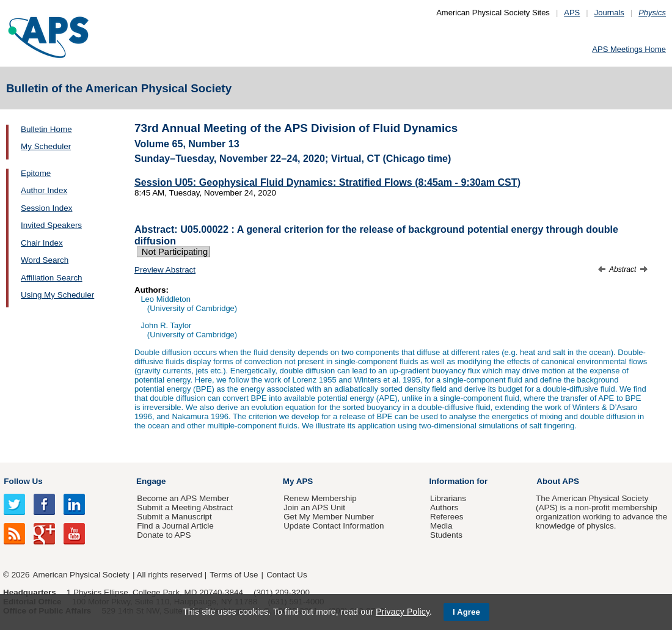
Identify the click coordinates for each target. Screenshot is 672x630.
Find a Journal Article (175, 526)
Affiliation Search (52, 278)
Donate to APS (164, 535)
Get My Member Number (329, 517)
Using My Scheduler (57, 295)
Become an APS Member (183, 498)
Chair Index (42, 243)
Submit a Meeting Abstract (185, 507)
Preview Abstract (165, 270)
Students (446, 535)
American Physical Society (81, 575)
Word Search (45, 260)
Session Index (46, 208)
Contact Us (287, 575)
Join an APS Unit (314, 507)
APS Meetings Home (629, 49)
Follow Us (23, 481)
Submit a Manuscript (174, 517)
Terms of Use (234, 575)
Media (441, 526)
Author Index (44, 190)
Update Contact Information (334, 526)
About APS (558, 481)
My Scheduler (46, 146)
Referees (447, 517)
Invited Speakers (51, 225)
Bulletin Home (46, 129)
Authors (444, 507)
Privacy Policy (403, 612)
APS (572, 13)
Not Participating (173, 252)
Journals (609, 13)
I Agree (466, 612)
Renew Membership (320, 498)
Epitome (36, 173)
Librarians (448, 498)
